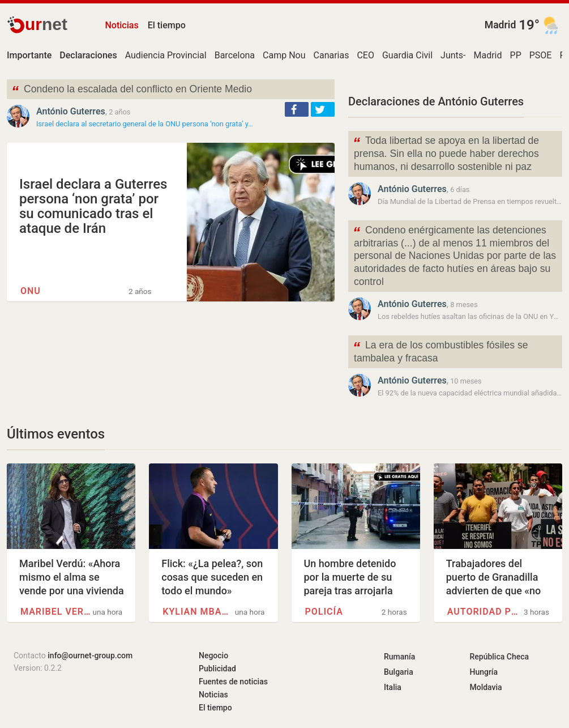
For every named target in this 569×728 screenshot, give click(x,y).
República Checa (499, 657)
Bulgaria (399, 672)
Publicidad (217, 669)
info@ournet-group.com (90, 655)
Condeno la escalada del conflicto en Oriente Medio (132, 90)
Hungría (484, 672)
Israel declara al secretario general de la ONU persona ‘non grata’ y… (145, 124)
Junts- (453, 55)
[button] (297, 109)
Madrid (500, 25)
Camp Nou (284, 55)
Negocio (213, 655)
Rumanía (399, 657)
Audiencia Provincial (166, 55)
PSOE (541, 55)
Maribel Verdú (56, 612)
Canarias (331, 55)
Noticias (122, 25)
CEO (365, 55)
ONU (31, 291)
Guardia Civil (407, 55)
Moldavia (485, 687)
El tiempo (167, 25)
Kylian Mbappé (198, 612)
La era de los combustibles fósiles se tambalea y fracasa (440, 351)
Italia (393, 687)
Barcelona (235, 55)
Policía (324, 612)
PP (516, 55)
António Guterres (71, 111)
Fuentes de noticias (233, 682)
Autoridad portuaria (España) (483, 612)
